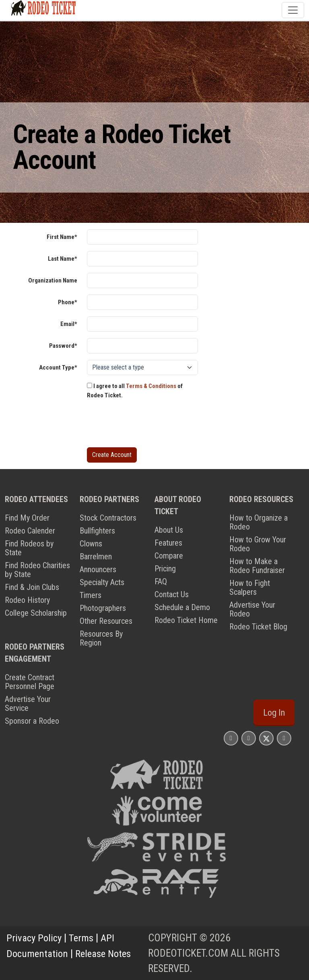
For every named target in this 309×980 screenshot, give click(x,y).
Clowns (91, 544)
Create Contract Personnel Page (30, 682)
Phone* (68, 302)
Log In (274, 713)
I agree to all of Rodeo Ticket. (135, 391)
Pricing (165, 569)
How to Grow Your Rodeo (258, 544)
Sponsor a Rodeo (32, 721)
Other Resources (106, 621)
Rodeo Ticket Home (186, 620)
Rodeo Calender (30, 531)
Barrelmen (96, 556)
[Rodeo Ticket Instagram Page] (231, 738)
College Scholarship (36, 613)
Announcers (98, 569)
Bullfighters (97, 531)
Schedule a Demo (182, 607)
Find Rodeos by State (29, 548)
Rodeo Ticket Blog (258, 627)
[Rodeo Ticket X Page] (266, 738)
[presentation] (148, 425)
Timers (91, 595)
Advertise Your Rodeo (252, 609)
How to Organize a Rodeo (259, 522)
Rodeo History (27, 600)
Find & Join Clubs (32, 587)
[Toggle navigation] (293, 10)
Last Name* (63, 259)
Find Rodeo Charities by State (37, 570)
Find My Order (27, 518)
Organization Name (53, 280)
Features (168, 543)
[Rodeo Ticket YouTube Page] (284, 738)
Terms (83, 938)
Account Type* (58, 367)
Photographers (103, 608)
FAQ (161, 581)
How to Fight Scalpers (250, 588)
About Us (169, 530)
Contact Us (172, 594)
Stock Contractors (108, 518)
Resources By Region (101, 638)
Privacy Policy (35, 938)
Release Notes (106, 953)
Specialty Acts (102, 582)
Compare (169, 556)
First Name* (62, 237)
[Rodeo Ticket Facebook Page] (249, 738)
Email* (69, 324)
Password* (63, 346)
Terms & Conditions (151, 386)
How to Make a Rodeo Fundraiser (257, 566)
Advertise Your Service (28, 704)
